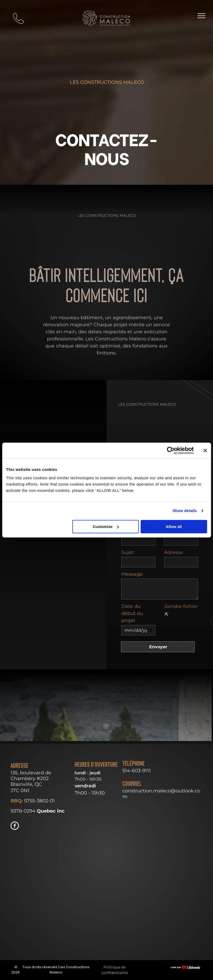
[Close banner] (205, 450)
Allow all (174, 527)
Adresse (174, 552)
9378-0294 (23, 811)
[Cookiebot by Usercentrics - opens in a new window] (171, 450)
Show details (185, 511)
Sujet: (128, 552)
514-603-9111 (137, 771)
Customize (106, 527)
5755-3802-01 (40, 801)
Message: (132, 574)
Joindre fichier (181, 606)
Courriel (132, 784)
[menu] (201, 16)
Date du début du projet (132, 613)
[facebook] (15, 826)
